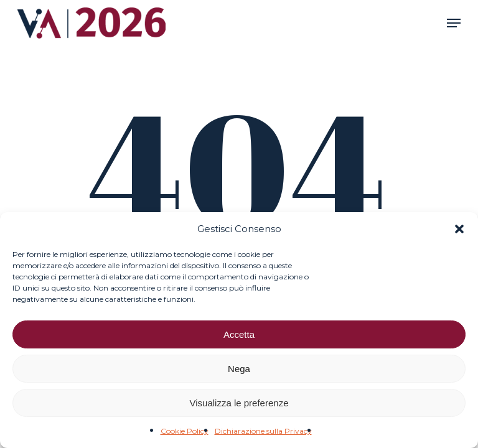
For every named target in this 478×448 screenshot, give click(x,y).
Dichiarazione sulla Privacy (263, 431)
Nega (239, 369)
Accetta (239, 334)
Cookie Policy (185, 431)
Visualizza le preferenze (239, 403)
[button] (459, 229)
